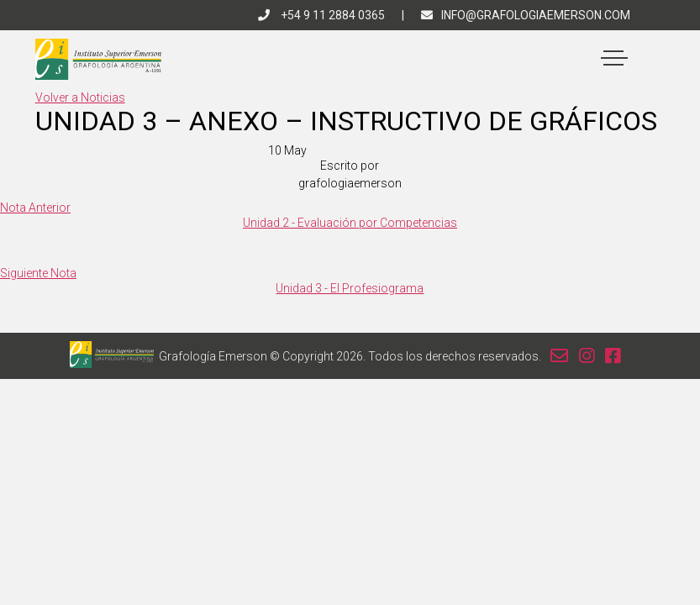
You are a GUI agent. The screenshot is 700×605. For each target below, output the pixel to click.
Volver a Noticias (80, 97)
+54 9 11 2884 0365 (321, 15)
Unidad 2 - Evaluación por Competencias (350, 223)
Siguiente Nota (38, 273)
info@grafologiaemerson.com (526, 15)
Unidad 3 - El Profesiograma (350, 288)
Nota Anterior (35, 208)
